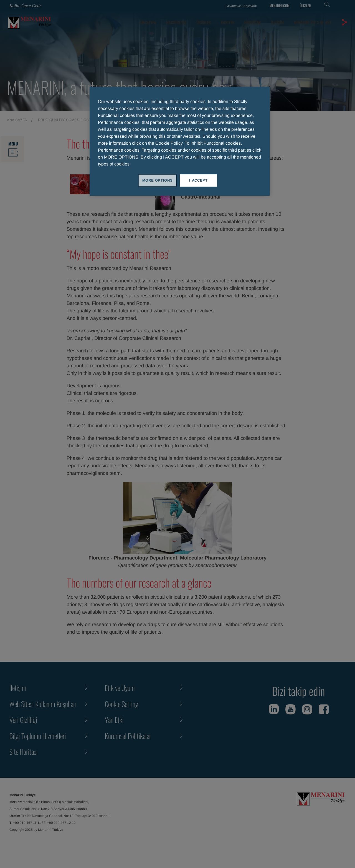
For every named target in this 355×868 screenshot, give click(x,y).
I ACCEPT (198, 180)
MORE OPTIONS (158, 180)
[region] (180, 141)
